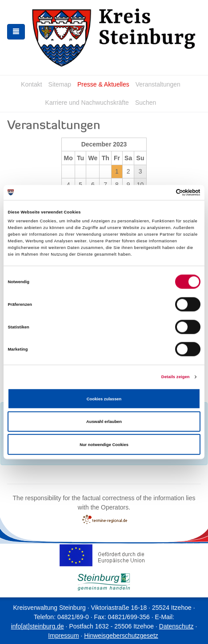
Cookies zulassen (104, 399)
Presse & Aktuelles (103, 84)
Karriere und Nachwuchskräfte (87, 103)
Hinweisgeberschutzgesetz (121, 636)
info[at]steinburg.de (38, 626)
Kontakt (31, 84)
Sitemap (60, 84)
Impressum (63, 636)
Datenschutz (176, 626)
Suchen (146, 103)
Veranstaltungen (158, 84)
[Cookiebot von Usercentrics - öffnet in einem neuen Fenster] (162, 193)
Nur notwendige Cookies (104, 444)
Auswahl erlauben (104, 422)
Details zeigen (176, 377)
